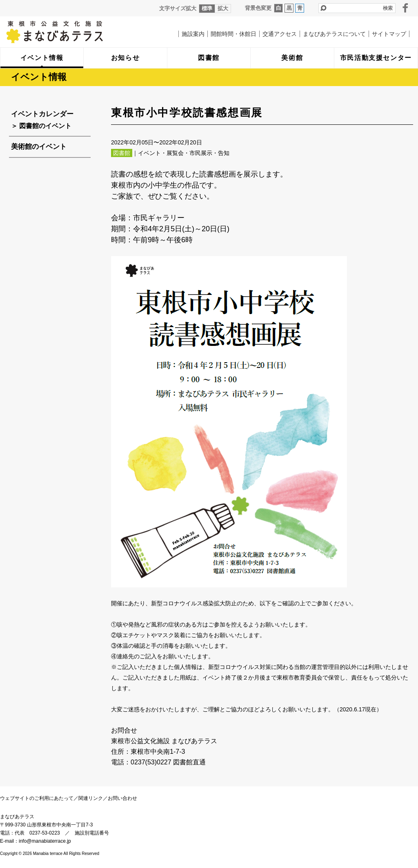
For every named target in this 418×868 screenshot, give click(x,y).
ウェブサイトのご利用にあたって (37, 798)
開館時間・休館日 (233, 34)
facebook (405, 8)
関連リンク (91, 798)
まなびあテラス (71, 32)
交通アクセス (280, 34)
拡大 (223, 8)
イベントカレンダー (42, 114)
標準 (207, 8)
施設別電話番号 (92, 833)
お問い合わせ (122, 798)
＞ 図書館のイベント (41, 126)
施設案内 (193, 34)
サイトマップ (389, 34)
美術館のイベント (39, 147)
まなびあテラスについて (334, 34)
